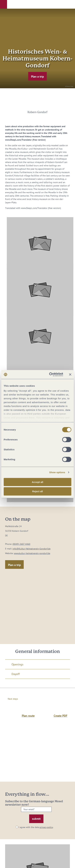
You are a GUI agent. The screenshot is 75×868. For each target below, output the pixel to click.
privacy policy (46, 827)
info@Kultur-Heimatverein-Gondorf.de (31, 549)
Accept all (38, 482)
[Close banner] (70, 375)
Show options (57, 472)
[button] (4, 4)
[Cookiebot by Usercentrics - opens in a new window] (49, 375)
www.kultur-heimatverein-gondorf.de (32, 553)
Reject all (37, 491)
